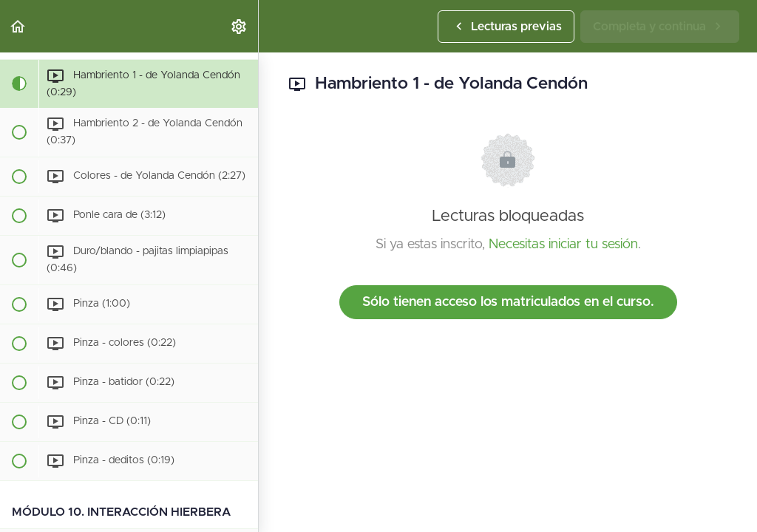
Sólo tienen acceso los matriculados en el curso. (508, 302)
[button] (18, 26)
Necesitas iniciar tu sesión (563, 245)
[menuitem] (240, 26)
